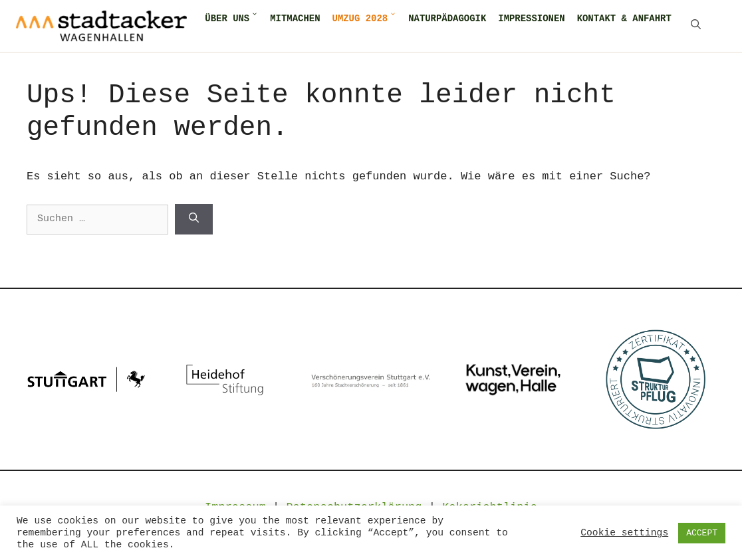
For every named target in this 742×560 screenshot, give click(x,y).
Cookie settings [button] (624, 533)
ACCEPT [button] (702, 533)
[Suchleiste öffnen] (696, 26)
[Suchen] (194, 219)
